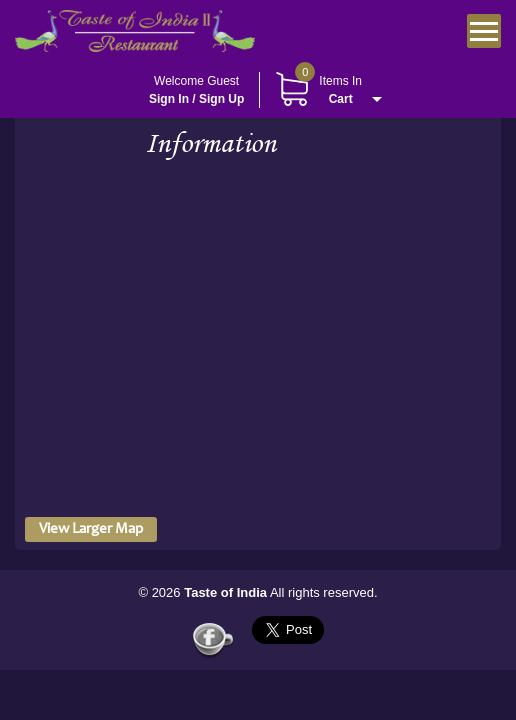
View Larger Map (91, 529)
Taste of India (225, 592)
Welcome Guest (196, 91)
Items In (318, 90)
